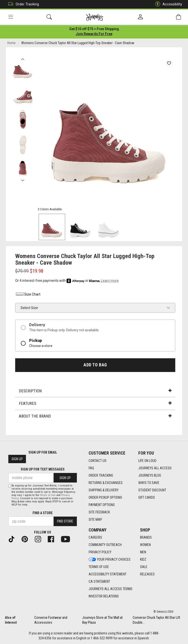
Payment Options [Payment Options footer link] (102, 505)
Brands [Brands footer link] (146, 538)
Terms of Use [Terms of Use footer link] (99, 567)
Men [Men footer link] (143, 552)
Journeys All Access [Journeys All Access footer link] (155, 468)
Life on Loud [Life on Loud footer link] (147, 461)
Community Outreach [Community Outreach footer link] (105, 545)
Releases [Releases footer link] (147, 574)
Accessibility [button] (167, 4)
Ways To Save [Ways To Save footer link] (149, 483)
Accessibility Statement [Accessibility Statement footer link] (108, 574)
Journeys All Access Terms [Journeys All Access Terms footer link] (111, 589)
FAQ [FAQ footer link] (91, 468)
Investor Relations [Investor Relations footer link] (104, 596)
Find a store (43, 513)
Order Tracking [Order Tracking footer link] (101, 475)
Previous (23, 58)
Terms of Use (48, 495)
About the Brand (95, 417)
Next (23, 180)
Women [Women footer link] (145, 545)
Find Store (65, 521)
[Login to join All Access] (94, 29)
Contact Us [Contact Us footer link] (98, 461)
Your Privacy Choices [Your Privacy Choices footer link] (110, 560)
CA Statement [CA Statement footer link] (99, 582)
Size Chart (28, 295)
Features (95, 404)
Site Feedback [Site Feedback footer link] (99, 512)
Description (95, 391)
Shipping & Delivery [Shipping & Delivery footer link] (104, 490)
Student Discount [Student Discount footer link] (152, 490)
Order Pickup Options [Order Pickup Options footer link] (105, 497)
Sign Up (17, 459)
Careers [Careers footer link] (95, 538)
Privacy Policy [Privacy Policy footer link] (100, 552)
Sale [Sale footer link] (144, 567)
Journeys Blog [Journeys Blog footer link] (150, 475)
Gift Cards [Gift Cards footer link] (147, 497)
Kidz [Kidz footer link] (143, 560)
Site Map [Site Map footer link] (95, 520)
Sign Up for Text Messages (43, 470)
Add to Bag (95, 365)
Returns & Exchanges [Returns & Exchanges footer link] (106, 483)
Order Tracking (22, 4)
